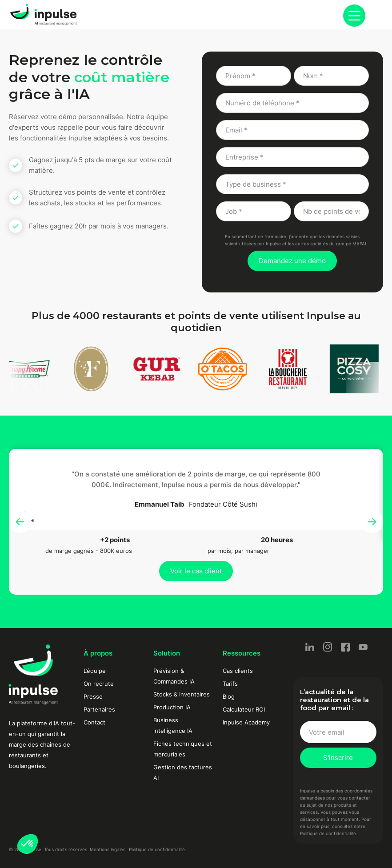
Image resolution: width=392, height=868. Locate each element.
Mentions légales (108, 849)
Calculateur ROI (244, 709)
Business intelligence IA (173, 725)
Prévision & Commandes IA (174, 676)
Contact (94, 722)
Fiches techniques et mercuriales (183, 749)
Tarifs (230, 684)
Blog (229, 696)
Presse (93, 696)
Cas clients (238, 671)
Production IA (172, 707)
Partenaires (99, 709)
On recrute (99, 684)
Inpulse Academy (246, 722)
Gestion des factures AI (183, 772)
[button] (28, 844)
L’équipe (95, 671)
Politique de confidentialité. (158, 849)
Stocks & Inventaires (182, 694)
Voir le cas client (196, 571)
